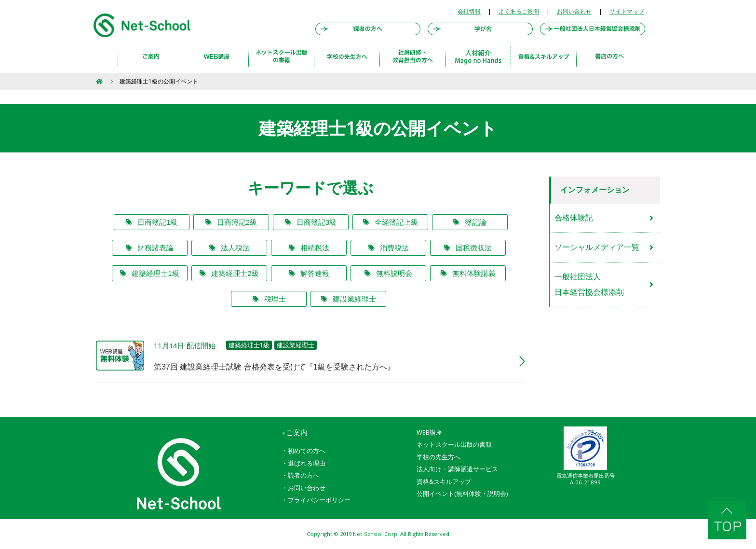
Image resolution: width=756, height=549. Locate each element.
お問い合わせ (574, 11)
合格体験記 (574, 218)
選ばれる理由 (307, 463)
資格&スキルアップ (444, 481)
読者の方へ (304, 475)
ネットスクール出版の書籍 (454, 444)
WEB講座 (429, 432)
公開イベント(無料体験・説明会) (462, 494)
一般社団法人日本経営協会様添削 (589, 284)
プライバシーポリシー (319, 500)
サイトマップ (627, 11)
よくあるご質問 (519, 11)
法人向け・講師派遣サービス (457, 469)
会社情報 (469, 11)
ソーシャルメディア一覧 (597, 247)
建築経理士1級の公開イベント (159, 81)
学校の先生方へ (439, 457)
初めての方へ (307, 451)
